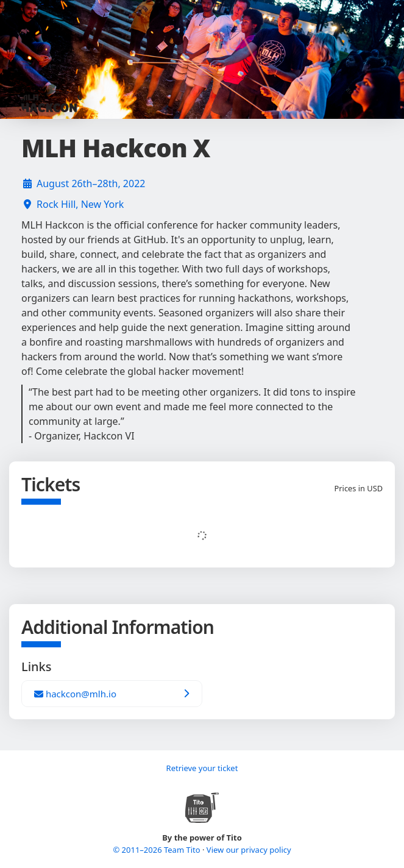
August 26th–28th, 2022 (91, 183)
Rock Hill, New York (80, 204)
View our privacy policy (249, 850)
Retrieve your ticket (202, 768)
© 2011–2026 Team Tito (158, 850)
